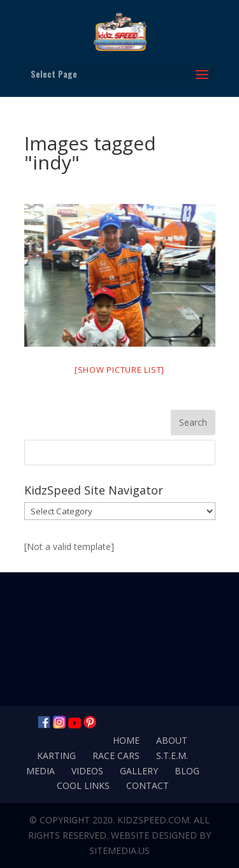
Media (40, 771)
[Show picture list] (119, 370)
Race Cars (116, 756)
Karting (56, 756)
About (172, 740)
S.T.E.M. (172, 756)
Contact (148, 785)
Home (126, 740)
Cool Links (83, 785)
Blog (187, 771)
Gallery (139, 771)
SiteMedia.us (119, 850)
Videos (87, 771)
